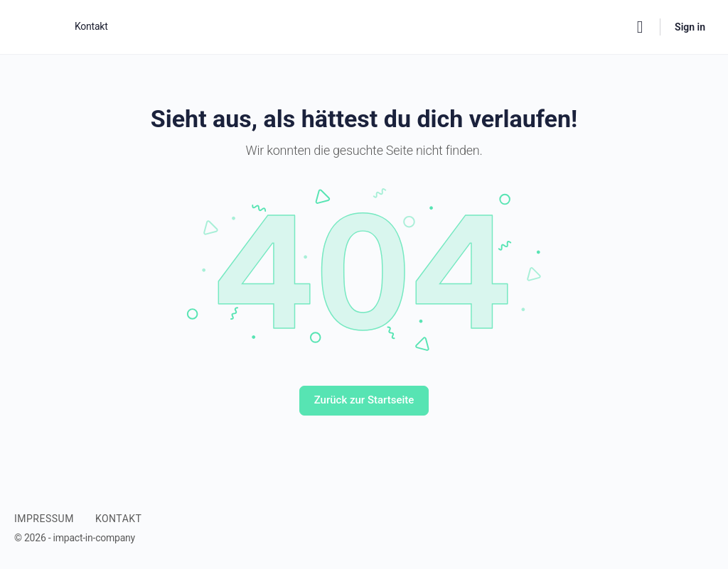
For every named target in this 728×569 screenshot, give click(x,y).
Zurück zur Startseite (364, 400)
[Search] (640, 27)
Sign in (690, 27)
